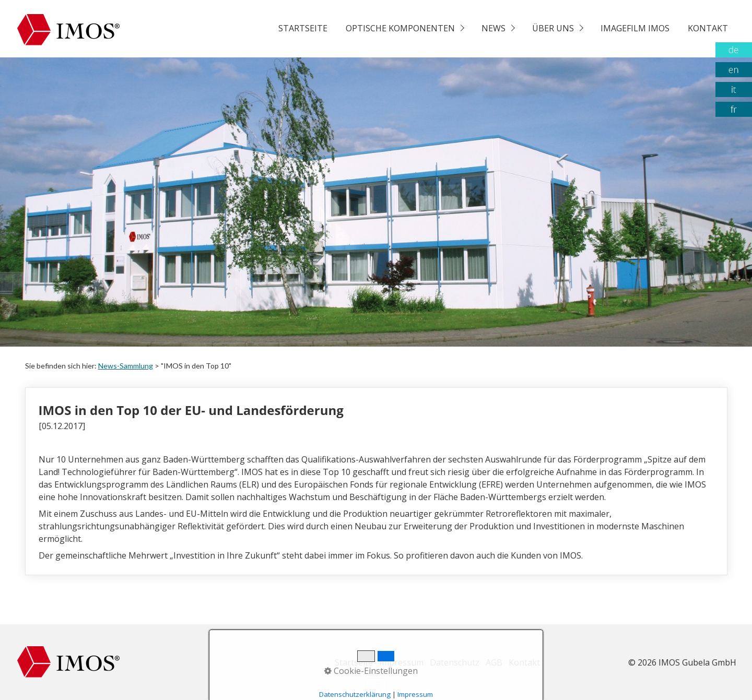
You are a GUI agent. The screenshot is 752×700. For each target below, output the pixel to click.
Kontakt (708, 28)
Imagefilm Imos (635, 28)
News (494, 28)
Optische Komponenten (400, 28)
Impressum (401, 662)
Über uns (553, 28)
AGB (494, 662)
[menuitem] (302, 29)
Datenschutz (455, 662)
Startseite (303, 28)
